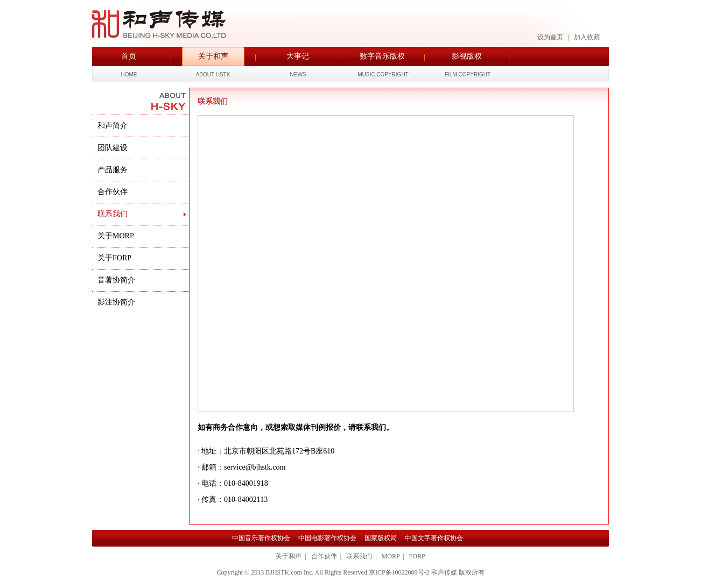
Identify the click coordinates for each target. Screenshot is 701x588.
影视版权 (467, 56)
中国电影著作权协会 (327, 538)
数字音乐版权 (382, 56)
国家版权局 (381, 538)
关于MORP (117, 236)
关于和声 (213, 56)
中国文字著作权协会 (434, 538)
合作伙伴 (114, 192)
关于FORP (115, 258)
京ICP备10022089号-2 (399, 572)
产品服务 (114, 170)
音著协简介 (117, 280)
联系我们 (114, 214)
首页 (129, 56)
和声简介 (114, 126)
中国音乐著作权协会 (261, 538)
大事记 (298, 56)
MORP (391, 556)
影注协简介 (117, 302)
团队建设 (114, 148)
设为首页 (550, 37)
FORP (417, 556)
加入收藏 (587, 37)
